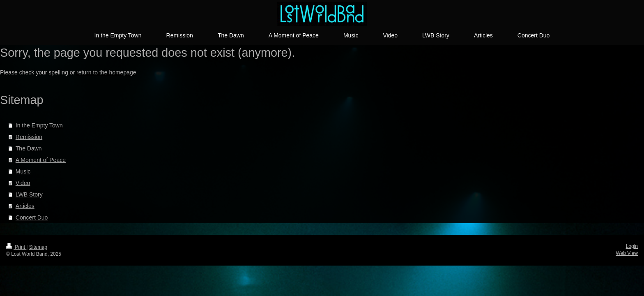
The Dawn (29, 148)
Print (16, 247)
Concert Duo (32, 217)
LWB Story (29, 194)
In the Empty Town (39, 125)
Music (23, 171)
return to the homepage (106, 72)
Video (23, 183)
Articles (25, 206)
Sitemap (38, 247)
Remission (29, 137)
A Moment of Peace (41, 160)
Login (632, 246)
